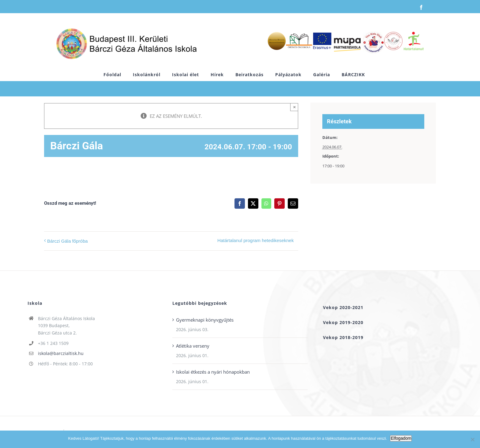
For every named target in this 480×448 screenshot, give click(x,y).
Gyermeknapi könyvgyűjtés (205, 320)
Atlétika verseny (193, 346)
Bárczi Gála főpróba (67, 241)
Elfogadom (401, 438)
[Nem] (472, 439)
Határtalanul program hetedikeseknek (255, 240)
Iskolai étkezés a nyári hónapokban (213, 372)
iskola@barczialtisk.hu (61, 353)
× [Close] (295, 107)
